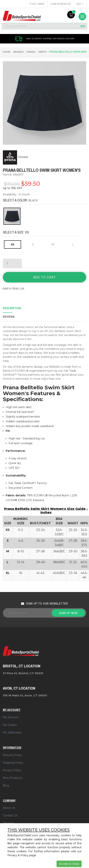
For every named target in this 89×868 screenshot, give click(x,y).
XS (13, 244)
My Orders (10, 725)
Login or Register (60, 4)
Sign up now (68, 613)
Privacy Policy (12, 770)
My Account (11, 717)
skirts (42, 52)
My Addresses (12, 732)
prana (31, 52)
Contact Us (10, 815)
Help (80, 4)
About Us (9, 808)
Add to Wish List (13, 289)
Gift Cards (37, 4)
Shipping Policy (13, 763)
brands (19, 52)
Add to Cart (45, 277)
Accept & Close (69, 864)
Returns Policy (13, 755)
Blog (6, 785)
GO (83, 26)
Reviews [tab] (9, 317)
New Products (12, 778)
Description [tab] (12, 308)
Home (7, 52)
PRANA (23, 157)
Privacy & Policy (18, 855)
